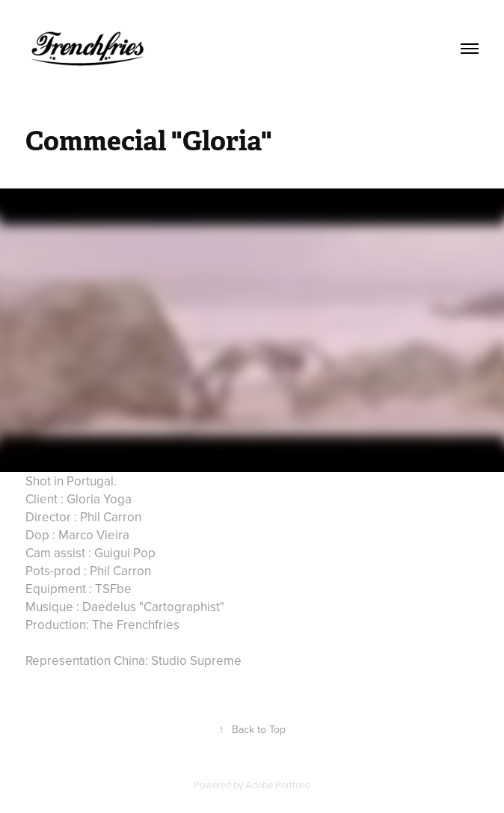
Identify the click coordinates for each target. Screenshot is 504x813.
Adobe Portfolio (278, 785)
